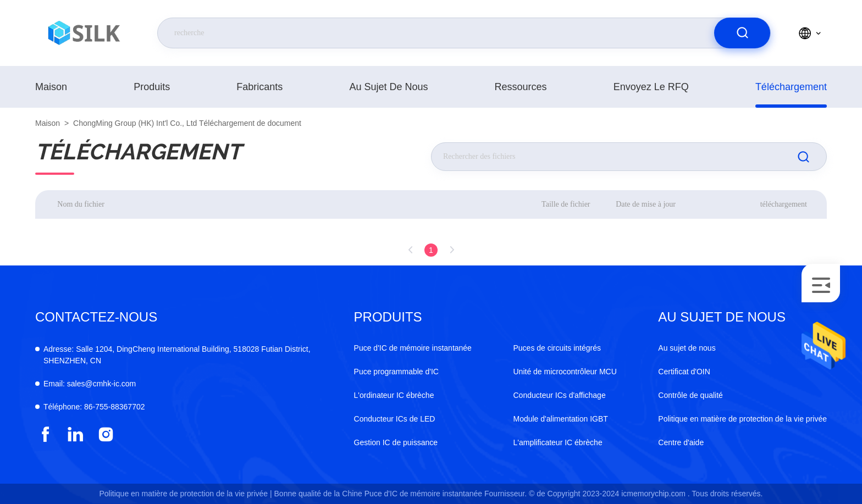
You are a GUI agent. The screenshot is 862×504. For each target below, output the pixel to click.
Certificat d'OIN (684, 372)
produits (152, 87)
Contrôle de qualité (690, 395)
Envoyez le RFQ (651, 87)
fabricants (259, 87)
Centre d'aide (681, 442)
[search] (742, 33)
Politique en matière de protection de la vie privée (742, 419)
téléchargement (791, 87)
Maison (51, 87)
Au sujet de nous (388, 87)
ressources (521, 87)
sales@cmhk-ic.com (90, 384)
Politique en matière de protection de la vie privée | (185, 494)
